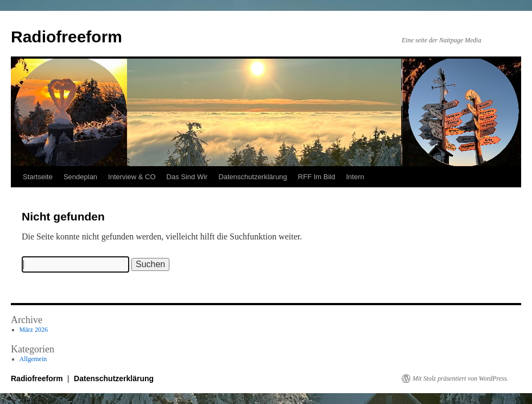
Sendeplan (80, 177)
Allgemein (33, 359)
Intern (355, 177)
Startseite (38, 177)
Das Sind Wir (187, 177)
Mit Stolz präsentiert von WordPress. (460, 378)
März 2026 (34, 330)
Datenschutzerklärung (252, 177)
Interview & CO (132, 177)
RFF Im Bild (317, 177)
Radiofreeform (66, 37)
